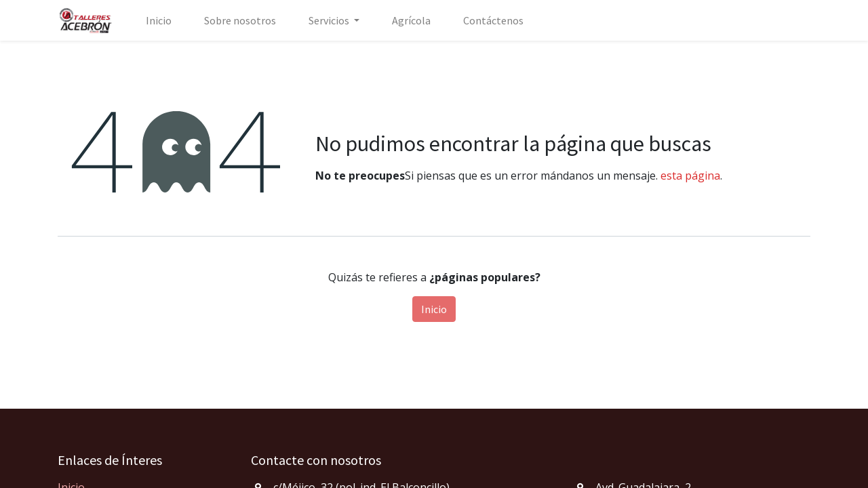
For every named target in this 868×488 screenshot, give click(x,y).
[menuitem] (159, 20)
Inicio (434, 309)
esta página (690, 176)
